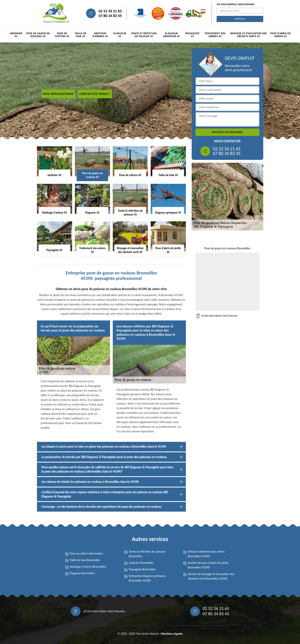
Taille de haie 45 (80, 35)
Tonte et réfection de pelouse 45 (144, 35)
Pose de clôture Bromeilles (86, 553)
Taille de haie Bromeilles (85, 560)
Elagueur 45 (120, 35)
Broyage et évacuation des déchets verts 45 (249, 35)
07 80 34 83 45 (110, 16)
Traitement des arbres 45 (215, 35)
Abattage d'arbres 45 (100, 35)
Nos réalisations (59, 94)
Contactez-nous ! (95, 94)
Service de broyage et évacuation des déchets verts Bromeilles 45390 (211, 576)
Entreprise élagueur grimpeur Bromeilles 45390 (147, 578)
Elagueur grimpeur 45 (171, 35)
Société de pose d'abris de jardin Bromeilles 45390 (208, 565)
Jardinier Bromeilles (141, 563)
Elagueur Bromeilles (82, 573)
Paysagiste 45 (192, 35)
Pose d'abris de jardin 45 (280, 35)
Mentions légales (172, 634)
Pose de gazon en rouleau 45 (38, 35)
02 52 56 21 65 (110, 11)
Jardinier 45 (16, 35)
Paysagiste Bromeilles (142, 569)
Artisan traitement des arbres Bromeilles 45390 (206, 554)
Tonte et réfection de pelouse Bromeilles (147, 554)
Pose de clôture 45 (62, 35)
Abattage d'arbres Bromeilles (88, 567)
